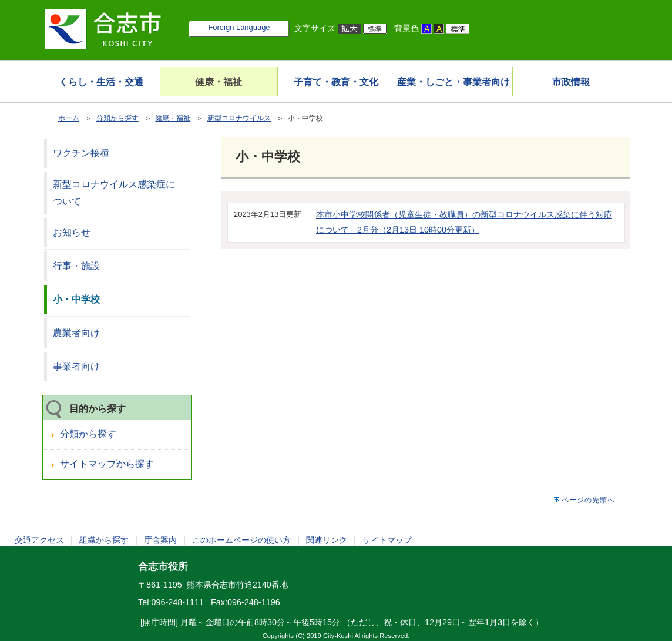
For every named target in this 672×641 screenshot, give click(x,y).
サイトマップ (387, 540)
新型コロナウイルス (239, 118)
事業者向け (76, 366)
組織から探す (104, 540)
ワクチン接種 (81, 153)
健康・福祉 (173, 118)
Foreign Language (239, 27)
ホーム (69, 118)
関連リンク (327, 540)
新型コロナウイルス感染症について (114, 193)
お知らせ (72, 232)
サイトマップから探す (107, 464)
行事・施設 (76, 266)
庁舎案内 (160, 540)
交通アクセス (39, 540)
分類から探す (117, 118)
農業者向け (76, 333)
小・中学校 (76, 299)
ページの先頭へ (588, 500)
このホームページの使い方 (241, 540)
